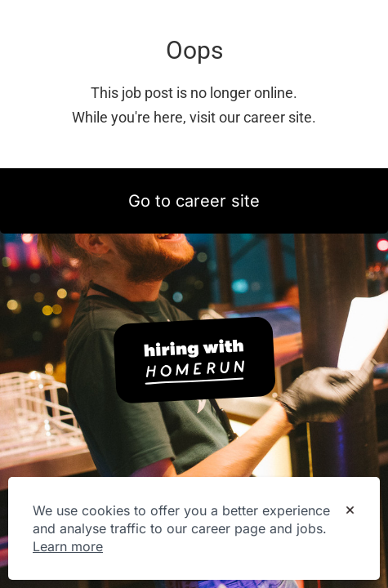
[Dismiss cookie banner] (350, 511)
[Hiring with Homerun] (194, 360)
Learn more (68, 546)
